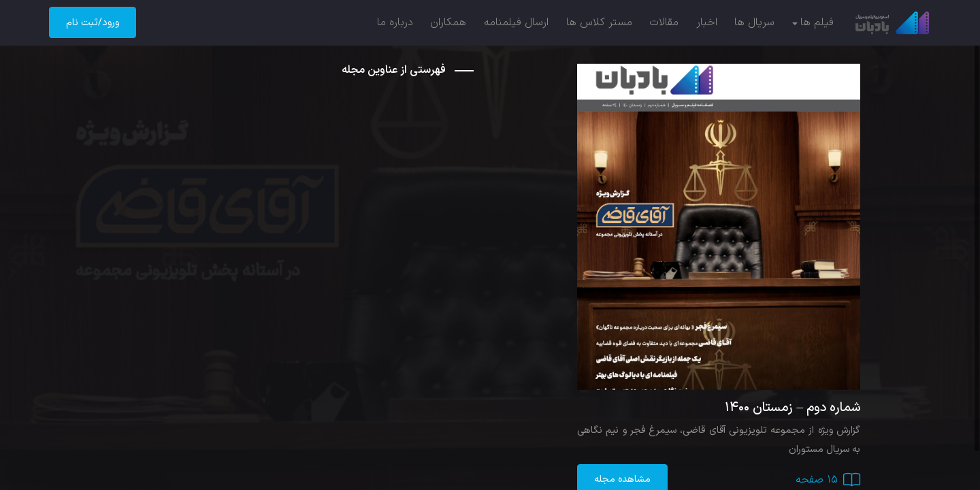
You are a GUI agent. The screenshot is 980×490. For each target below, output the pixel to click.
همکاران (448, 22)
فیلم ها (817, 22)
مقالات (664, 22)
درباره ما (395, 22)
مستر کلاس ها (599, 22)
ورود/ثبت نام (93, 23)
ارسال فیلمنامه (516, 22)
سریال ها (754, 22)
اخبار (707, 22)
